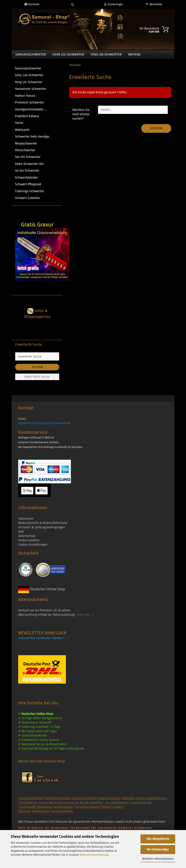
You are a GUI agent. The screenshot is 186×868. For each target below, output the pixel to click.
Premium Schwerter (29, 105)
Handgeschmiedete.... (31, 112)
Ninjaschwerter (26, 146)
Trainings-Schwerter (30, 193)
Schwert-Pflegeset (28, 186)
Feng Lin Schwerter (106, 54)
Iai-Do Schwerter (27, 173)
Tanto (19, 125)
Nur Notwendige (158, 849)
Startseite (32, 4)
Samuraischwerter (31, 54)
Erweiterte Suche (37, 379)
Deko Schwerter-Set (29, 166)
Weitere (134, 54)
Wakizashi (22, 132)
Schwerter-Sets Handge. (32, 139)
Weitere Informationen (158, 859)
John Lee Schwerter (68, 54)
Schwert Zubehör (28, 200)
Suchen (156, 130)
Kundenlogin (113, 4)
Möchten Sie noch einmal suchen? (81, 116)
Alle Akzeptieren (158, 839)
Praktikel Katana (27, 118)
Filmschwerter (25, 152)
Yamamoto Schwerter (31, 91)
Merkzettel (154, 4)
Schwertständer (26, 180)
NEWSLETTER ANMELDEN (42, 635)
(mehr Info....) (85, 617)
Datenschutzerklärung (94, 855)
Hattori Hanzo (25, 98)
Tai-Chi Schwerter (28, 159)
